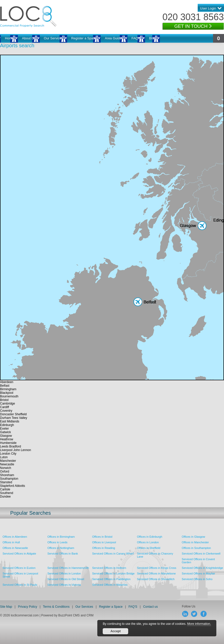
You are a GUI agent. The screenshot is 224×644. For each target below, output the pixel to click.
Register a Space (84, 38)
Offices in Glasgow (194, 537)
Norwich (5, 468)
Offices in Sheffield (149, 548)
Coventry (6, 411)
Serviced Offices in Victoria (64, 585)
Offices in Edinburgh (150, 537)
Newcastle (7, 464)
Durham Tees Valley (14, 418)
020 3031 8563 (193, 17)
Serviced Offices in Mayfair (199, 573)
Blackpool (7, 393)
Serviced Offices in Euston (19, 568)
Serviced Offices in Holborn (109, 568)
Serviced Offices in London (64, 573)
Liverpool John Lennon (15, 450)
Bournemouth (9, 396)
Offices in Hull (11, 542)
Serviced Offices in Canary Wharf (113, 554)
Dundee (5, 497)
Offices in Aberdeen (15, 537)
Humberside (8, 443)
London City (8, 454)
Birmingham (8, 389)
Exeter (4, 429)
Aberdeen (7, 382)
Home (9, 38)
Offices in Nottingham (61, 548)
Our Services (54, 38)
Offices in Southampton (196, 548)
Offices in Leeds (57, 542)
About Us (29, 38)
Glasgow (6, 436)
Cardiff (4, 407)
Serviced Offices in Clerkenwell (201, 554)
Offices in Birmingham (61, 537)
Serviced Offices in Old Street (66, 579)
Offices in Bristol (102, 537)
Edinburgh (7, 425)
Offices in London (148, 542)
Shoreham (7, 475)
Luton (4, 457)
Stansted (6, 482)
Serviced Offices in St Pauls (20, 585)
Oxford (5, 471)
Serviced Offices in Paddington (111, 579)
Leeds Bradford (10, 446)
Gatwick (5, 432)
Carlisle (5, 489)
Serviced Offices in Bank (63, 554)
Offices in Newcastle (15, 548)
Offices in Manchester (195, 542)
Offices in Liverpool (104, 542)
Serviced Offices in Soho (197, 579)
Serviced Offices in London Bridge (113, 573)
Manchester (8, 461)
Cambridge (8, 404)
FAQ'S (136, 38)
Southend (7, 493)
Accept (115, 631)
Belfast (5, 386)
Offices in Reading (104, 548)
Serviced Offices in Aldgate (19, 554)
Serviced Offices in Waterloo (110, 585)
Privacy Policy (28, 607)
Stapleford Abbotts (13, 486)
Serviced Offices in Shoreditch (156, 579)
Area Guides (114, 38)
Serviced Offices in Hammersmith (68, 568)
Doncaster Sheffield (13, 414)
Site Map (6, 607)
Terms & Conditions (56, 607)
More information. (199, 624)
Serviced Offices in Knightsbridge (203, 568)
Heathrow (7, 439)
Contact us (150, 607)
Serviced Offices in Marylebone (156, 573)
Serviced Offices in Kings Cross (157, 568)
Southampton (9, 479)
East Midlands (10, 421)
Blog (152, 38)
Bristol (4, 400)
